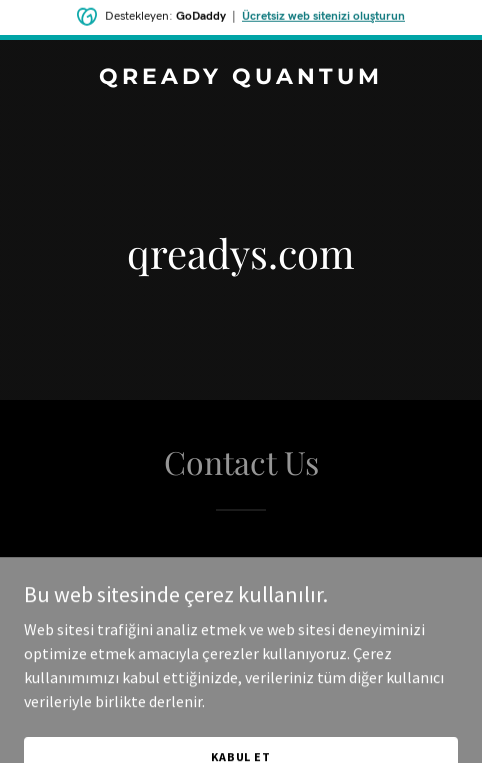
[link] (241, 78)
